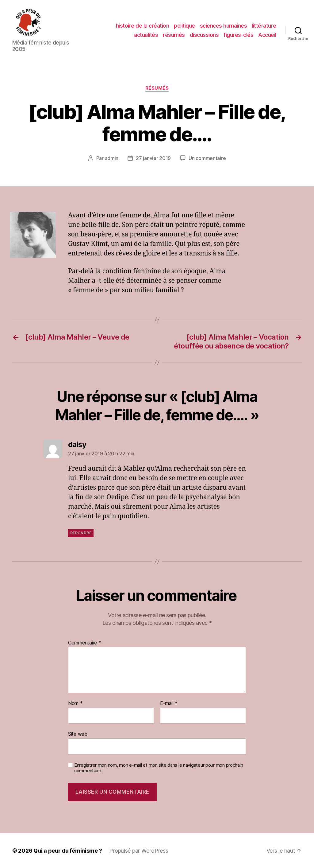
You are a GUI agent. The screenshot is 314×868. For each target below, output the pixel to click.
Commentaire (85, 643)
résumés (174, 35)
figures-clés (238, 35)
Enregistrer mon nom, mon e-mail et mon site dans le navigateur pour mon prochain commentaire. (159, 768)
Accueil (267, 35)
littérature (264, 26)
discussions (204, 35)
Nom (75, 703)
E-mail (169, 703)
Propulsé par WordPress (139, 851)
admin (112, 158)
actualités (146, 35)
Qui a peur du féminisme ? (68, 851)
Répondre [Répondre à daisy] (81, 533)
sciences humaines (224, 26)
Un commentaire (207, 158)
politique (184, 26)
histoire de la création (143, 26)
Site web (78, 734)
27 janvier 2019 (153, 158)
